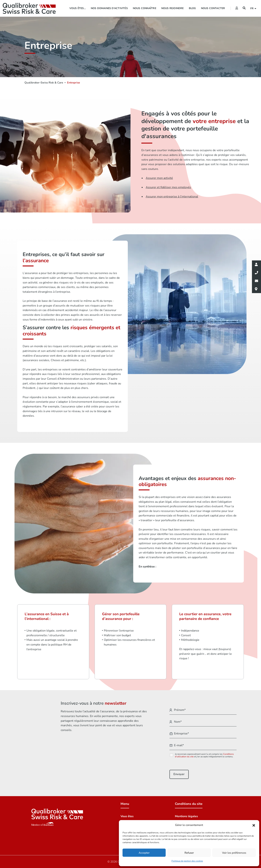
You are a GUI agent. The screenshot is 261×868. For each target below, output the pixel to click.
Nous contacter (213, 8)
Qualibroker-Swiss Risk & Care (44, 83)
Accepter (144, 853)
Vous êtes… (78, 8)
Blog (192, 8)
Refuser (189, 853)
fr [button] (252, 8)
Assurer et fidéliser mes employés (168, 187)
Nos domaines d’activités (109, 8)
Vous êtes (127, 816)
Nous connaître (145, 8)
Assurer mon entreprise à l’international (172, 197)
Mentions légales (186, 816)
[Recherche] (244, 8)
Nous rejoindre (173, 8)
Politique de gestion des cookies (187, 861)
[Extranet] (237, 8)
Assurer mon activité (159, 178)
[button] (254, 825)
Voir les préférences (234, 853)
